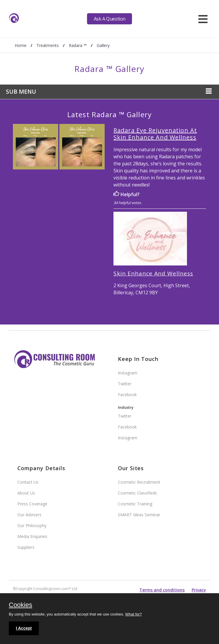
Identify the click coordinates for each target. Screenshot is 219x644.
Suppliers (26, 547)
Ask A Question (110, 19)
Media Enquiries (32, 536)
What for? (133, 614)
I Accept (24, 628)
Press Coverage (32, 504)
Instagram (128, 373)
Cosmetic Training (135, 504)
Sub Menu (21, 91)
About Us (26, 493)
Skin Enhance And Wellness (153, 273)
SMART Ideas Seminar (139, 515)
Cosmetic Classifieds (137, 493)
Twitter (125, 384)
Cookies (20, 605)
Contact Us (28, 482)
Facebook (127, 395)
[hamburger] (203, 19)
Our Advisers (29, 515)
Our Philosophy (32, 526)
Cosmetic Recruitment (139, 482)
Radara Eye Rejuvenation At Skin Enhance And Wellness (155, 134)
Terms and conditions (162, 590)
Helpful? (127, 194)
